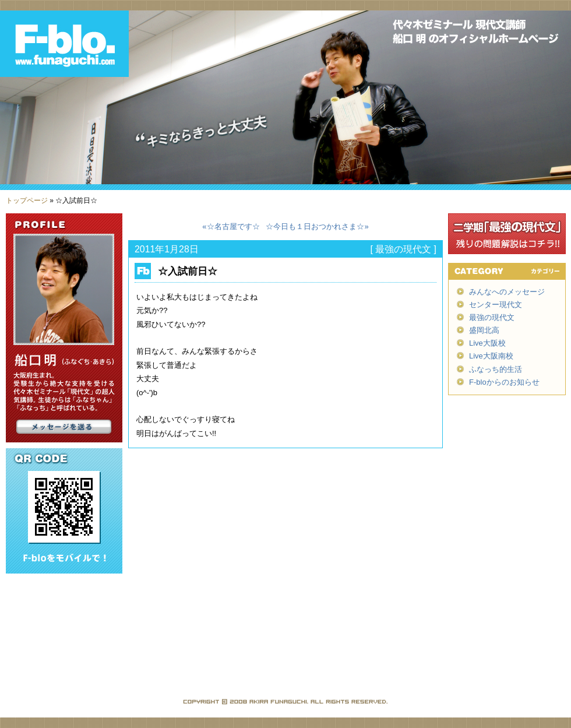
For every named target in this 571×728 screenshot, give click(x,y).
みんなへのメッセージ (507, 292)
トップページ (27, 201)
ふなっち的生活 (496, 369)
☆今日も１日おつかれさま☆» (317, 226)
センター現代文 (496, 305)
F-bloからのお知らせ (504, 382)
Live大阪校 (487, 343)
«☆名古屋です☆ (231, 226)
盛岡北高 (484, 330)
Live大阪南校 (491, 356)
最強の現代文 (403, 249)
